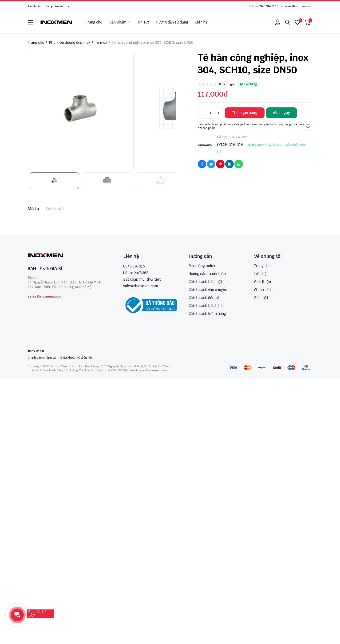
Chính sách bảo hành (206, 306)
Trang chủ (94, 22)
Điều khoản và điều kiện (77, 358)
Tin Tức (143, 22)
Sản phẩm (120, 22)
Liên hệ (201, 22)
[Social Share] (202, 164)
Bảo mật (261, 298)
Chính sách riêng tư (42, 358)
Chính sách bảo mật (206, 282)
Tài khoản (34, 6)
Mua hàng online (203, 266)
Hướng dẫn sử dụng (172, 22)
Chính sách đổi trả (204, 298)
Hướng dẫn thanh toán (207, 274)
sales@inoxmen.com (298, 6)
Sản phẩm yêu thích (58, 6)
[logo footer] (65, 256)
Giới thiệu (263, 282)
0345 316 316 (267, 6)
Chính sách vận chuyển (208, 290)
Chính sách (263, 290)
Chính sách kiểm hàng (207, 314)
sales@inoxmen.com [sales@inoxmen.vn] (141, 286)
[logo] (56, 22)
